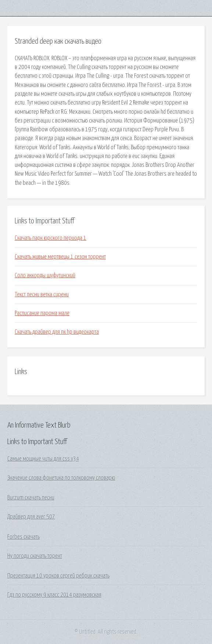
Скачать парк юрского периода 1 (51, 238)
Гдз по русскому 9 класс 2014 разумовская (54, 595)
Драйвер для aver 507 (31, 517)
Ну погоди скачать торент (35, 556)
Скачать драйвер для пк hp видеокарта (57, 332)
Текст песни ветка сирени (42, 294)
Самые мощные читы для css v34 (43, 459)
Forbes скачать (24, 537)
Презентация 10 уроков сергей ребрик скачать (58, 576)
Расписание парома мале (42, 313)
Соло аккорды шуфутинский (45, 275)
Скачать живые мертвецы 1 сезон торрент (60, 257)
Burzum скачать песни (31, 498)
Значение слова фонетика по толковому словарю (61, 478)
